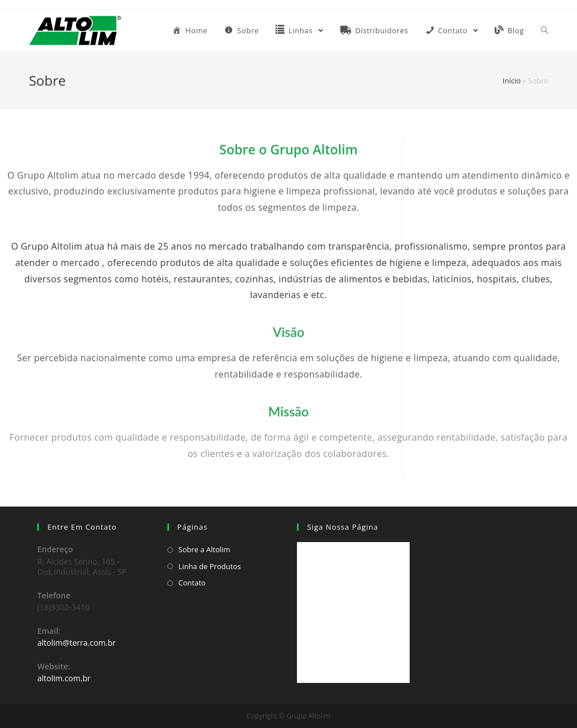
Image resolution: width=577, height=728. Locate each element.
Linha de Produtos (210, 566)
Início (512, 81)
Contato (192, 583)
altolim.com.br (64, 678)
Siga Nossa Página (343, 527)
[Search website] (545, 30)
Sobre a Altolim (205, 549)
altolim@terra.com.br (76, 643)
